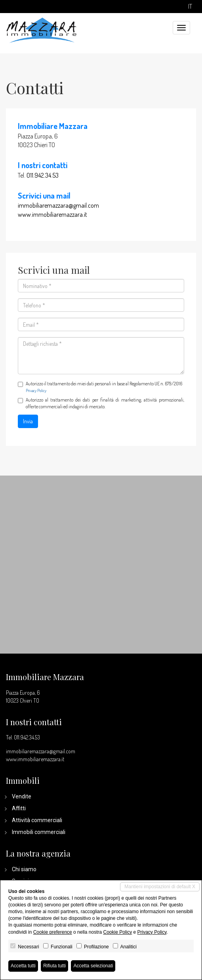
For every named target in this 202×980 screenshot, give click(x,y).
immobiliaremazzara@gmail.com (58, 205)
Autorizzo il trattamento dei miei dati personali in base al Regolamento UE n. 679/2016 (100, 387)
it (190, 7)
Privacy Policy (36, 390)
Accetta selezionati (93, 966)
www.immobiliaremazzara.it (52, 214)
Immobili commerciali (39, 832)
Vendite (22, 796)
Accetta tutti (23, 966)
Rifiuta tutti (54, 966)
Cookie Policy (117, 932)
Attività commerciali (37, 820)
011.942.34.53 (43, 175)
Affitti (19, 808)
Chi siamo (24, 869)
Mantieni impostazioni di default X (160, 887)
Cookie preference (53, 932)
